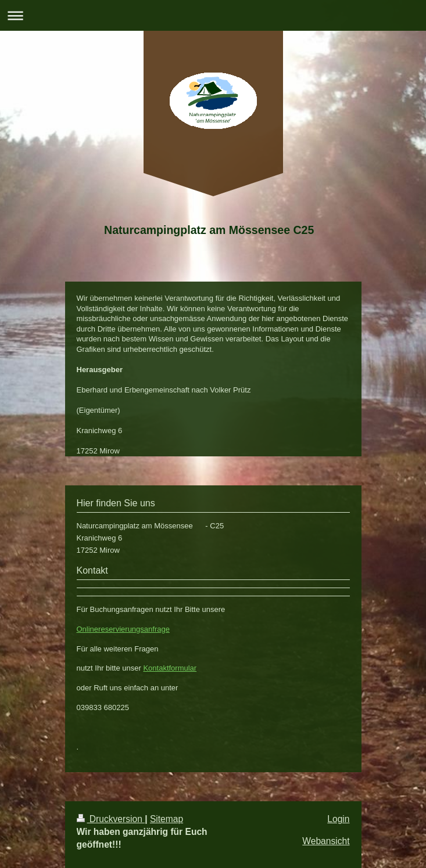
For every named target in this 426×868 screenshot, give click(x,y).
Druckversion (111, 819)
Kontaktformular (170, 668)
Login (338, 819)
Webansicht (326, 841)
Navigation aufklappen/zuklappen (213, 15)
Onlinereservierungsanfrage (123, 629)
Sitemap (167, 819)
